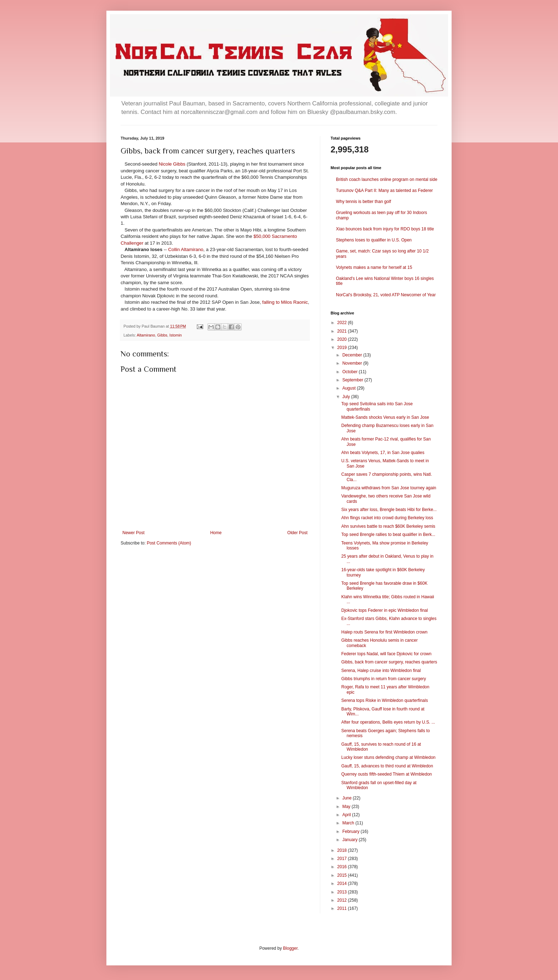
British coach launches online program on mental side (387, 179)
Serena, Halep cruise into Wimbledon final (381, 671)
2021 (343, 331)
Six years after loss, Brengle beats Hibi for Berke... (389, 510)
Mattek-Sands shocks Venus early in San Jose (385, 417)
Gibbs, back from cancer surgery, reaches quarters (389, 662)
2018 (343, 850)
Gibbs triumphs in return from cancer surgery (384, 679)
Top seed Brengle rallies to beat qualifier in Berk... (388, 535)
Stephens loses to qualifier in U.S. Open (374, 240)
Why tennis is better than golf (364, 202)
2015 (343, 875)
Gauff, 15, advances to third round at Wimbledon (387, 766)
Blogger (290, 948)
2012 (343, 900)
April (347, 815)
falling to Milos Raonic (285, 302)
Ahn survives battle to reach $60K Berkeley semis (388, 526)
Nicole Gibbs (172, 164)
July (347, 397)
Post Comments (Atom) (169, 543)
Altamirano (146, 335)
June (348, 798)
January (351, 840)
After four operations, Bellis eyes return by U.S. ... (388, 722)
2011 (343, 908)
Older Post (297, 533)
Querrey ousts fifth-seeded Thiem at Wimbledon (387, 774)
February (351, 832)
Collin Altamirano (186, 249)
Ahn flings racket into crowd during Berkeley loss (387, 518)
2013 (343, 892)
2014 (343, 883)
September (353, 380)
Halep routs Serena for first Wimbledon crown (384, 632)
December (353, 355)
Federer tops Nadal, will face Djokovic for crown (386, 654)
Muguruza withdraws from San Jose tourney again (389, 488)
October (351, 372)
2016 (343, 867)
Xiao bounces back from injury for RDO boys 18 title (385, 229)
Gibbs (162, 335)
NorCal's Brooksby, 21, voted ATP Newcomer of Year (386, 295)
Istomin (176, 335)
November (353, 363)
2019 (343, 348)
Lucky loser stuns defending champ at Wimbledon (388, 757)
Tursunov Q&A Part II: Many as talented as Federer (384, 191)
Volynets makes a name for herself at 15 (374, 267)
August (350, 388)
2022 (343, 323)
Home (216, 533)
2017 (343, 859)
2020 (343, 339)
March (349, 823)
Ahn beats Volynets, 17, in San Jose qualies (383, 453)
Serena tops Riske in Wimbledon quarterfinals (385, 700)
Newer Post (133, 533)
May (347, 807)
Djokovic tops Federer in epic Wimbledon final (385, 610)
